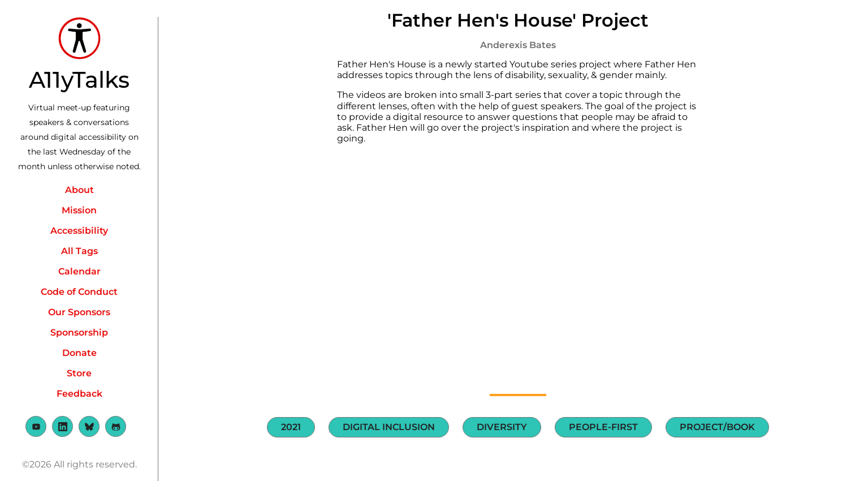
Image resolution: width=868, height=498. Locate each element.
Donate (79, 353)
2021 (291, 427)
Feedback (79, 394)
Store (79, 373)
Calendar (79, 271)
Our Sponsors (79, 312)
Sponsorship (79, 332)
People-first (603, 427)
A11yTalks (79, 80)
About (79, 190)
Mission (79, 210)
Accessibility (79, 231)
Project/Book (717, 427)
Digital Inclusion (389, 427)
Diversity (502, 427)
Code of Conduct (79, 292)
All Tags (79, 251)
